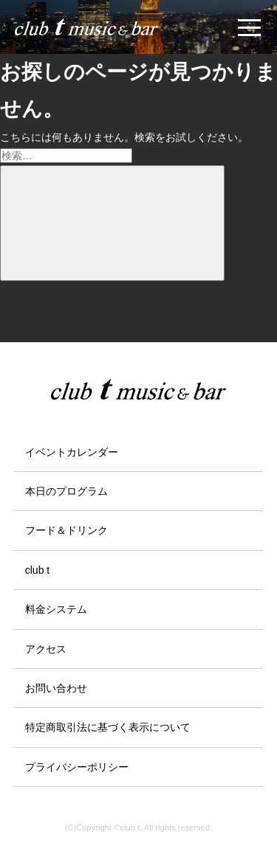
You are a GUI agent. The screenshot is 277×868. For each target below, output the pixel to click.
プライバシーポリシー (77, 767)
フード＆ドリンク (66, 530)
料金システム (56, 609)
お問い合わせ (56, 688)
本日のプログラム (66, 491)
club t (37, 570)
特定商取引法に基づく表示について (108, 727)
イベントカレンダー (72, 452)
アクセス (46, 649)
